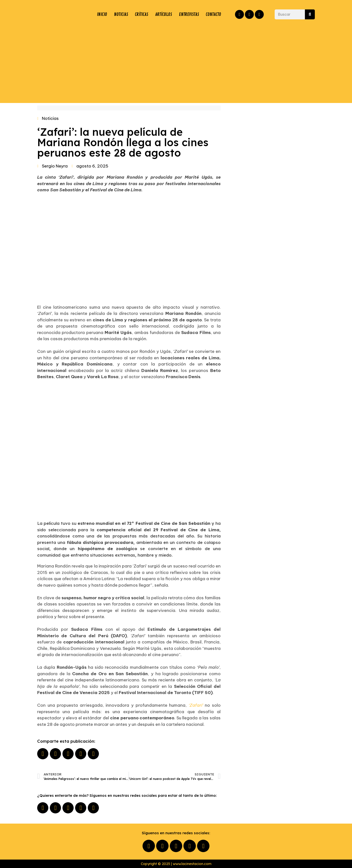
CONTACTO (213, 14)
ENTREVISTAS (189, 14)
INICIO (102, 14)
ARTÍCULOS (163, 14)
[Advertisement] (176, 63)
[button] (43, 754)
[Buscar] (310, 14)
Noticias (50, 118)
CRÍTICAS (141, 14)
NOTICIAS (120, 14)
